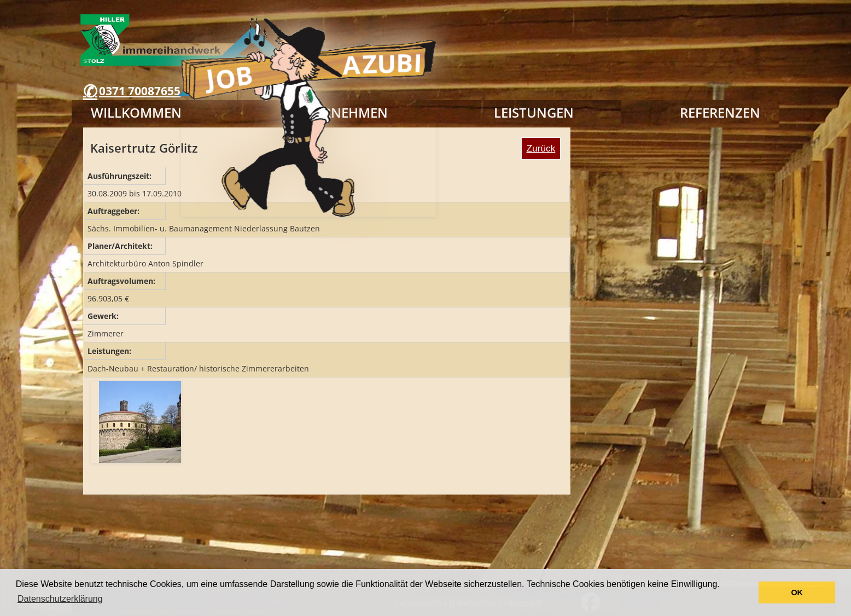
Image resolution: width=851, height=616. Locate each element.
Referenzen (720, 112)
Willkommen (136, 112)
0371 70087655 (140, 91)
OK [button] (797, 592)
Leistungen (534, 112)
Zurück (541, 148)
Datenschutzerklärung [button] (60, 599)
